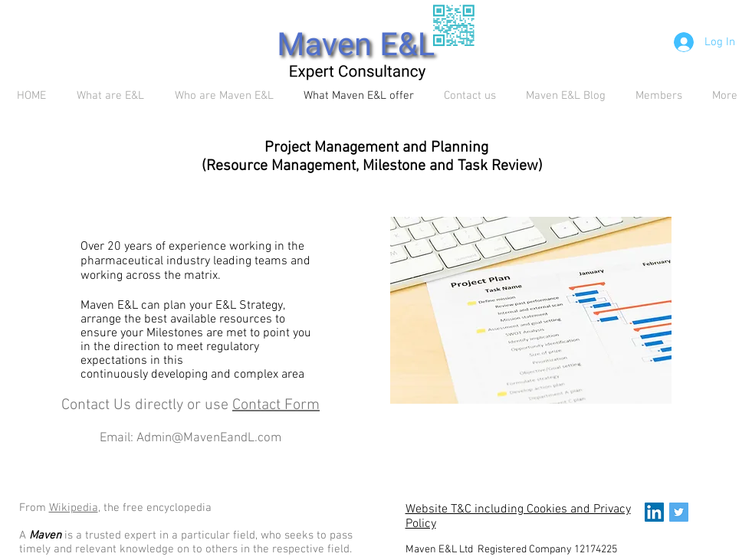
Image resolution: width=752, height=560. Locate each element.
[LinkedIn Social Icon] (654, 512)
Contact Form (276, 405)
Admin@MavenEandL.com (209, 438)
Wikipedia (74, 508)
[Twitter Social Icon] (679, 512)
